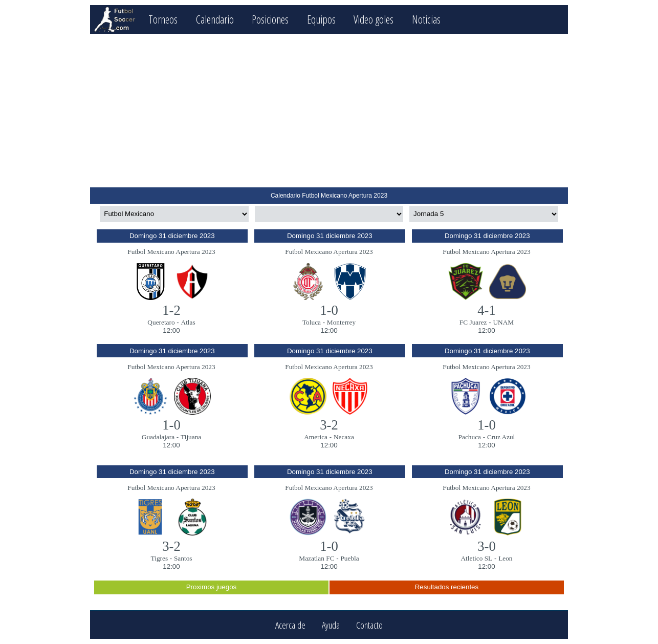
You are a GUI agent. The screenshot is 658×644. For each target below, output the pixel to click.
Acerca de (290, 625)
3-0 (487, 546)
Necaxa (344, 437)
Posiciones (271, 19)
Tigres (160, 558)
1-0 (329, 310)
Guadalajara (158, 437)
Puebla (349, 558)
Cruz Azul (501, 437)
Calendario (215, 19)
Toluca (312, 322)
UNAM (503, 322)
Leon (505, 558)
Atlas (188, 322)
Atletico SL (476, 558)
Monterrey (341, 322)
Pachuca (470, 437)
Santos (183, 558)
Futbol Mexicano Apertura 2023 (171, 252)
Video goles (375, 19)
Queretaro (161, 322)
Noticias (427, 19)
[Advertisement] (329, 111)
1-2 (171, 310)
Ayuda (331, 625)
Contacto (369, 625)
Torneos (163, 19)
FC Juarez (473, 322)
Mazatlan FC (316, 558)
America (316, 437)
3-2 (329, 425)
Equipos (322, 19)
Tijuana (191, 437)
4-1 (487, 310)
